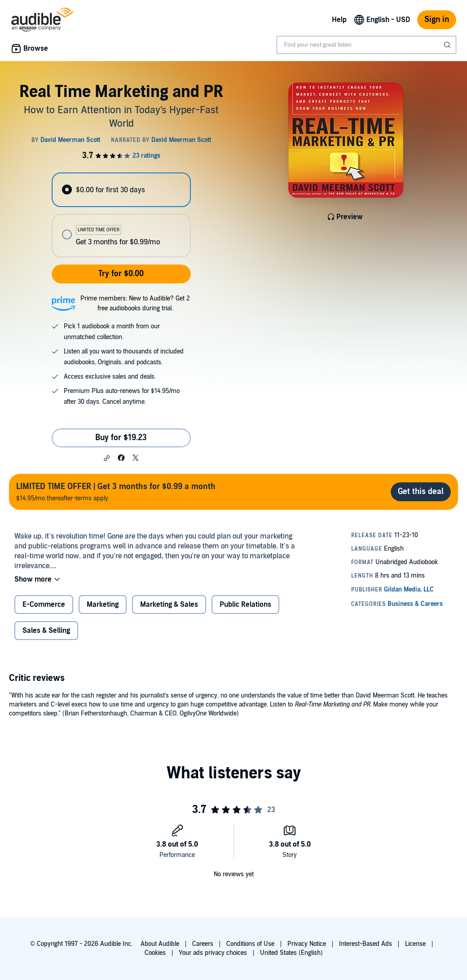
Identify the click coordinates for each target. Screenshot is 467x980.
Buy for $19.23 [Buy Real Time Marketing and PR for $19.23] (121, 438)
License (415, 944)
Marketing (103, 605)
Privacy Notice (307, 944)
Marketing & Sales (169, 605)
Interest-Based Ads (366, 944)
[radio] (121, 190)
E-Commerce (44, 605)
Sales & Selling (46, 631)
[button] (107, 458)
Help (339, 20)
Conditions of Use (250, 944)
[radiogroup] (121, 215)
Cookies (155, 953)
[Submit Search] (448, 45)
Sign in (437, 20)
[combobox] (366, 45)
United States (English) (291, 953)
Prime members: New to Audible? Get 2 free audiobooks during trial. (135, 303)
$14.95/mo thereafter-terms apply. (116, 492)
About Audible (160, 944)
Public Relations (245, 605)
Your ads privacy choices (213, 953)
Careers (203, 944)
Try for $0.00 (121, 274)
